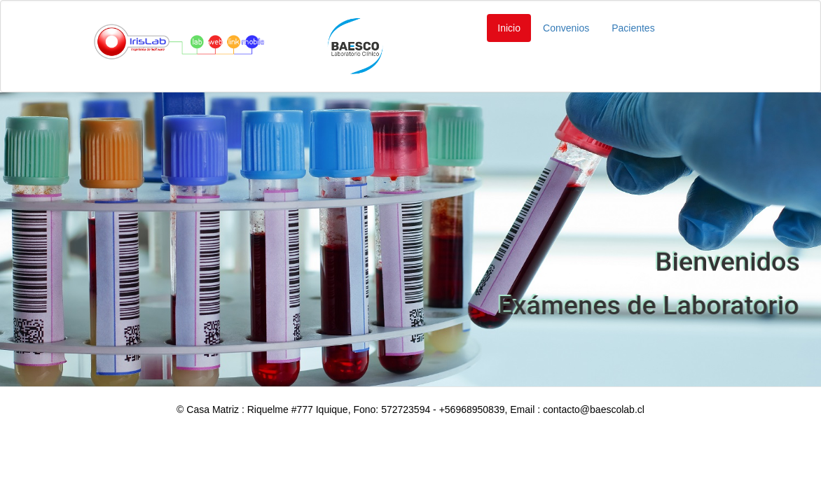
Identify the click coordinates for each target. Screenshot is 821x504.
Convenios (566, 28)
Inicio (509, 28)
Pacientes (633, 28)
